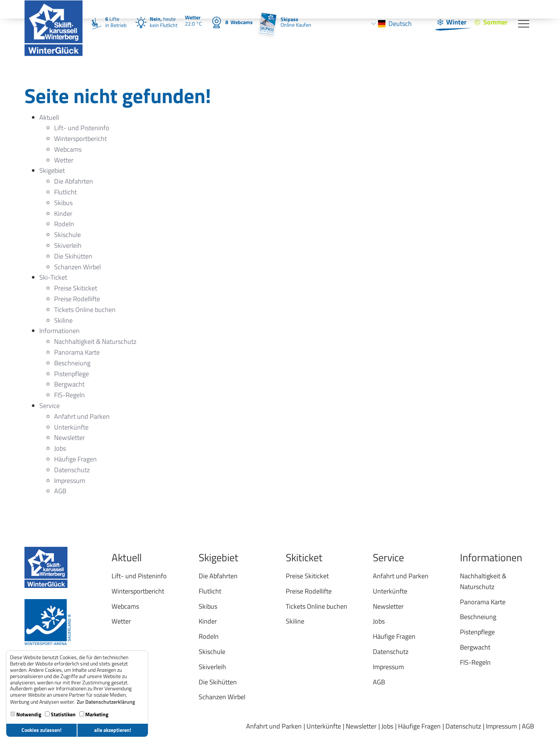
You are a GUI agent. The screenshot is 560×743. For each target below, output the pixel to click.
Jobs (387, 726)
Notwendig (26, 714)
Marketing (94, 714)
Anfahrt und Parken (274, 726)
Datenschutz (463, 726)
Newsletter (361, 726)
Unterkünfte (324, 726)
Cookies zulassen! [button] (42, 730)
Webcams (239, 22)
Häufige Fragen (419, 726)
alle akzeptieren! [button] (113, 730)
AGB (528, 726)
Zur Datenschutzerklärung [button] (106, 702)
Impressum (501, 726)
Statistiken (60, 714)
